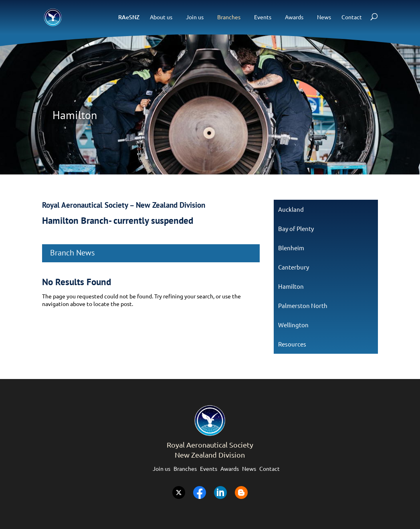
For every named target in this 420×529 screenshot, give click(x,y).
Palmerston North (303, 305)
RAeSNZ (129, 17)
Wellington (293, 325)
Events (263, 17)
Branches (229, 17)
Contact (352, 17)
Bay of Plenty (296, 228)
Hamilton (291, 286)
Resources (292, 344)
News (324, 17)
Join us (195, 17)
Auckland (291, 209)
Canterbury (294, 267)
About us (161, 17)
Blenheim (291, 248)
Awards (294, 17)
